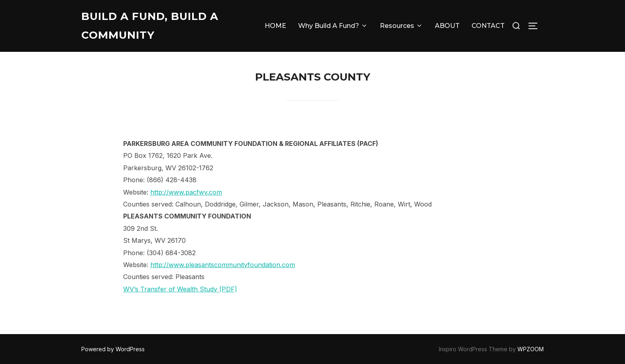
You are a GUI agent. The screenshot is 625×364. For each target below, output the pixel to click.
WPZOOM (531, 349)
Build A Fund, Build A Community (150, 26)
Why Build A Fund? (333, 26)
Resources (401, 26)
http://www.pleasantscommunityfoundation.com (223, 265)
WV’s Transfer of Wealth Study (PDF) (180, 289)
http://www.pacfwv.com (186, 192)
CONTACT (488, 26)
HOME (275, 26)
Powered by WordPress (113, 349)
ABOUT (447, 26)
